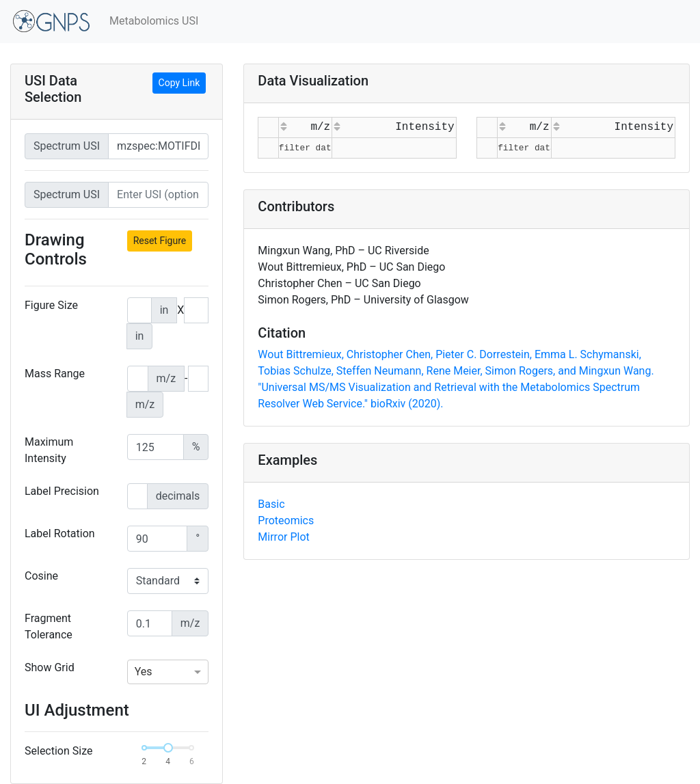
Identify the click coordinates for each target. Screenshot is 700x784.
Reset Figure (160, 241)
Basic (271, 504)
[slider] (168, 748)
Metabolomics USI (154, 21)
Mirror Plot (283, 537)
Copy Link (179, 83)
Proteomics (286, 521)
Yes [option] (144, 672)
